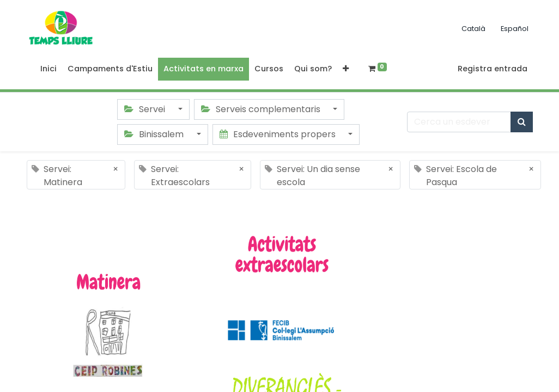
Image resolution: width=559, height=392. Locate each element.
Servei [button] (146, 109)
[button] (346, 69)
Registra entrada (493, 69)
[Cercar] (522, 122)
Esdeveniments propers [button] (279, 134)
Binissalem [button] (155, 134)
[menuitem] (48, 69)
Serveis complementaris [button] (262, 109)
